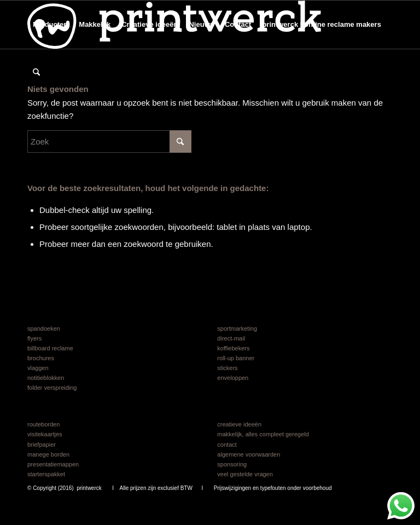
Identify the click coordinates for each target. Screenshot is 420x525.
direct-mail (231, 338)
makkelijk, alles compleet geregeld (263, 434)
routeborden (43, 424)
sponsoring (232, 464)
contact (227, 445)
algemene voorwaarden (249, 454)
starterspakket (46, 474)
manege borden (48, 454)
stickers (227, 368)
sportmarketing (237, 328)
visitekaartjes (45, 434)
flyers (34, 338)
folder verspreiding (52, 388)
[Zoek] (36, 73)
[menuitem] (50, 25)
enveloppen (233, 378)
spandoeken (44, 328)
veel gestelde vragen (245, 474)
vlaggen (38, 368)
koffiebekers (233, 348)
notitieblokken (46, 378)
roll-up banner (236, 358)
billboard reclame (50, 348)
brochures (41, 358)
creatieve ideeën (239, 424)
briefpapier (42, 445)
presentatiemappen (53, 464)
